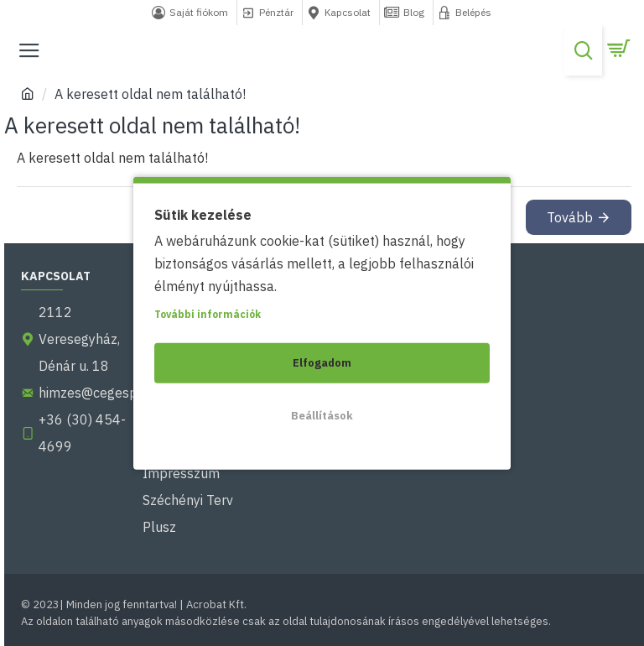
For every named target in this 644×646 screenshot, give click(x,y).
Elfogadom (322, 362)
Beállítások (322, 415)
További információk (208, 313)
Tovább (570, 217)
